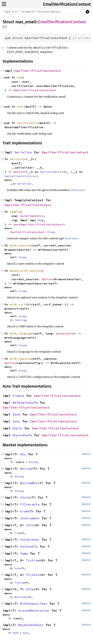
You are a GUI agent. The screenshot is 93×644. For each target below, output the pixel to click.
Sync (16, 421)
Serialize (23, 152)
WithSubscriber (34, 604)
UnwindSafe (22, 435)
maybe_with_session (26, 271)
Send (16, 414)
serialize (18, 159)
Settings (87, 12)
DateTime (28, 216)
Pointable (29, 546)
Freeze (18, 396)
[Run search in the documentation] (43, 12)
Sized (51, 232)
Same (24, 553)
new (20, 77)
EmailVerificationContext (67, 4)
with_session (20, 245)
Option (47, 279)
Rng (41, 220)
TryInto (33, 575)
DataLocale (65, 333)
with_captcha (20, 359)
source (86, 454)
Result (19, 172)
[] (5, 27)
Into (30, 525)
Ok (65, 172)
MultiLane (21, 597)
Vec (16, 224)
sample (15, 212)
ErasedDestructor (34, 610)
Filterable (30, 504)
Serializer (49, 172)
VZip (30, 589)
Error (32, 176)
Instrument (30, 518)
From (24, 511)
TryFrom (33, 560)
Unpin (17, 428)
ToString (20, 320)
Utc (39, 216)
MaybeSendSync (31, 625)
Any (23, 454)
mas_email (26, 22)
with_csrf (18, 304)
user (20, 107)
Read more (78, 190)
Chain (25, 497)
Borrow (26, 469)
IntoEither (30, 540)
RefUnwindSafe (25, 403)
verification (28, 123)
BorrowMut (29, 483)
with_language (21, 333)
